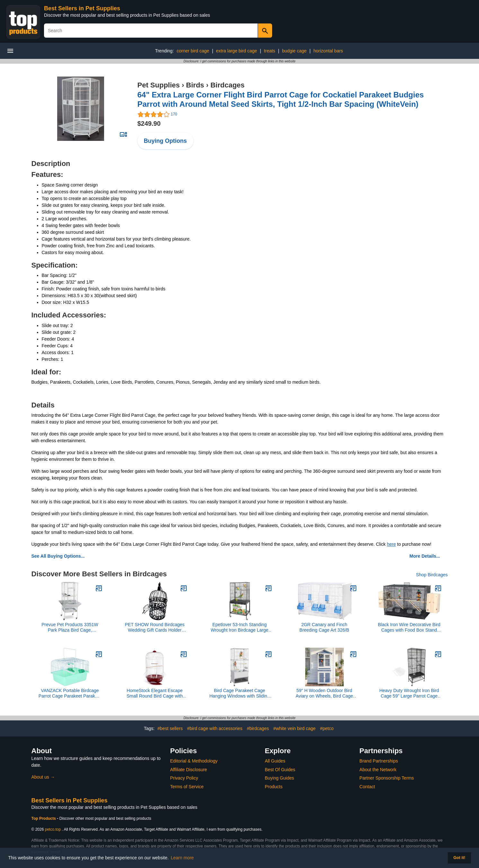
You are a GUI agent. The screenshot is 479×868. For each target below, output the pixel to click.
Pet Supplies (159, 85)
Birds (195, 85)
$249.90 (149, 123)
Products (274, 787)
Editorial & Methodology (194, 761)
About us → (43, 777)
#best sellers (170, 728)
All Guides (275, 761)
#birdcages (258, 728)
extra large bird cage (237, 51)
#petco (327, 728)
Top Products (44, 818)
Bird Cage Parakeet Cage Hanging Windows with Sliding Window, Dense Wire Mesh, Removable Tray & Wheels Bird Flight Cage (239, 693)
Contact (367, 787)
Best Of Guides (280, 770)
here (391, 544)
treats (270, 51)
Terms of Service (187, 787)
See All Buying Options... (58, 556)
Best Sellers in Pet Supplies (82, 8)
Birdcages (227, 85)
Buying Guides (279, 778)
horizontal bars (328, 51)
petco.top (53, 829)
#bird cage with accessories (215, 728)
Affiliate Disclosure (189, 770)
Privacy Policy (184, 778)
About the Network (378, 770)
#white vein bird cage (295, 728)
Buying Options (165, 141)
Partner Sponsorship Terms (387, 778)
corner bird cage (193, 51)
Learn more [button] (182, 858)
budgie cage (294, 51)
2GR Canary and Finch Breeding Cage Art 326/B (324, 627)
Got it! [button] (459, 858)
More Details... (425, 556)
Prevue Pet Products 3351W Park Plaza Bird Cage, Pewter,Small (70, 627)
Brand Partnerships (379, 761)
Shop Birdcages (432, 575)
